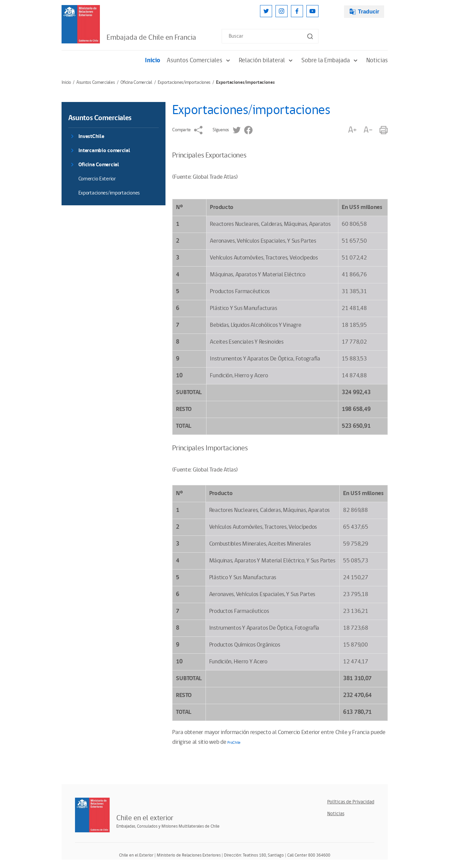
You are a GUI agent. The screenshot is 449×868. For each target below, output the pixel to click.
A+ (352, 130)
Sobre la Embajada (330, 60)
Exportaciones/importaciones (184, 82)
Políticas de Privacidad (351, 802)
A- (368, 130)
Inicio (153, 60)
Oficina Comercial (136, 82)
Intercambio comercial (104, 151)
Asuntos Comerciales (199, 60)
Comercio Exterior (97, 179)
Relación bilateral (267, 60)
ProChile (234, 743)
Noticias (377, 60)
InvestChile (91, 136)
